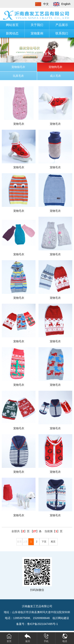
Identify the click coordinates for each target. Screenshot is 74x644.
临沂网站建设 (61, 618)
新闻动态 (12, 33)
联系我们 (62, 33)
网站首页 (12, 25)
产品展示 (62, 25)
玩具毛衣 (18, 76)
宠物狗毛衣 (55, 67)
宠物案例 (37, 33)
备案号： (37, 624)
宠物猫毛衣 (18, 67)
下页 (44, 542)
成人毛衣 (55, 76)
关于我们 (37, 25)
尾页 (53, 542)
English (60, 4)
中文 (40, 4)
